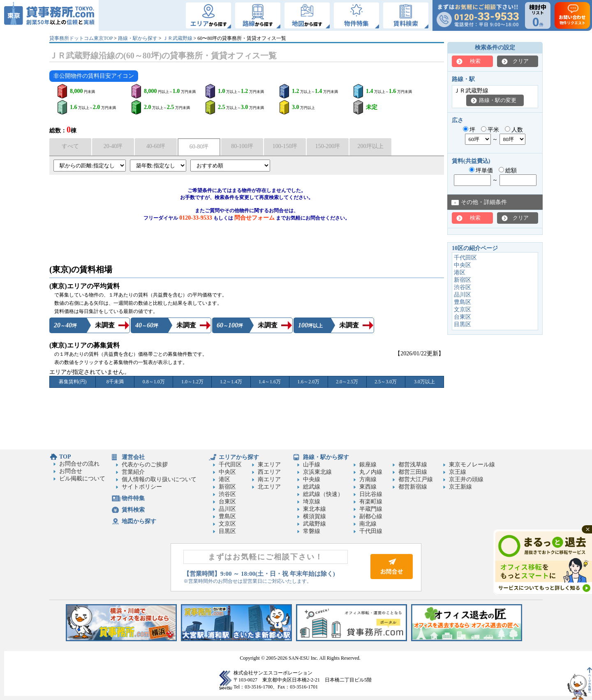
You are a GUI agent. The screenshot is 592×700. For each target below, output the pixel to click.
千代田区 (465, 258)
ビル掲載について (82, 479)
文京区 (462, 309)
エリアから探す (239, 457)
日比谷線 (371, 494)
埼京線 (312, 502)
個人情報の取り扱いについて (159, 479)
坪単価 (481, 170)
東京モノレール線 (472, 465)
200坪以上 (371, 146)
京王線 (458, 472)
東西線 (368, 487)
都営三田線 (413, 472)
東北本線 (314, 509)
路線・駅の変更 (498, 100)
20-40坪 (113, 146)
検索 (475, 61)
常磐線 (312, 531)
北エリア (269, 487)
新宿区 (462, 280)
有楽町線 (371, 502)
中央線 (312, 479)
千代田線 (371, 531)
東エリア (269, 465)
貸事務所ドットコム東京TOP (81, 38)
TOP (65, 457)
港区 (460, 272)
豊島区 (462, 302)
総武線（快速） (323, 494)
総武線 (312, 487)
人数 (514, 130)
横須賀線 (314, 516)
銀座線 (368, 465)
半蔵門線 (371, 509)
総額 (508, 170)
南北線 (368, 524)
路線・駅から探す (138, 38)
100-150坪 (285, 146)
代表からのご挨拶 (145, 465)
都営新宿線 (413, 487)
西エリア (269, 472)
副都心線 (371, 516)
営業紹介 (133, 472)
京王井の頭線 (466, 479)
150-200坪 (328, 146)
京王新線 (460, 487)
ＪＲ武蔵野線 (178, 38)
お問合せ (71, 471)
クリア (521, 61)
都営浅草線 (413, 465)
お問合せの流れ (79, 464)
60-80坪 (199, 147)
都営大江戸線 (416, 479)
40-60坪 (156, 146)
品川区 (462, 295)
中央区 (462, 265)
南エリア (269, 479)
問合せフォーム (254, 218)
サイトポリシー (142, 487)
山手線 (312, 465)
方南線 (368, 479)
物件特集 (133, 498)
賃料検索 (133, 510)
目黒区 (462, 324)
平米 (490, 130)
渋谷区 (462, 287)
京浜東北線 (317, 472)
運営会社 (133, 457)
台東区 (462, 317)
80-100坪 (242, 146)
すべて (70, 146)
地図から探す (139, 521)
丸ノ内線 (371, 472)
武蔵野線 (314, 524)
